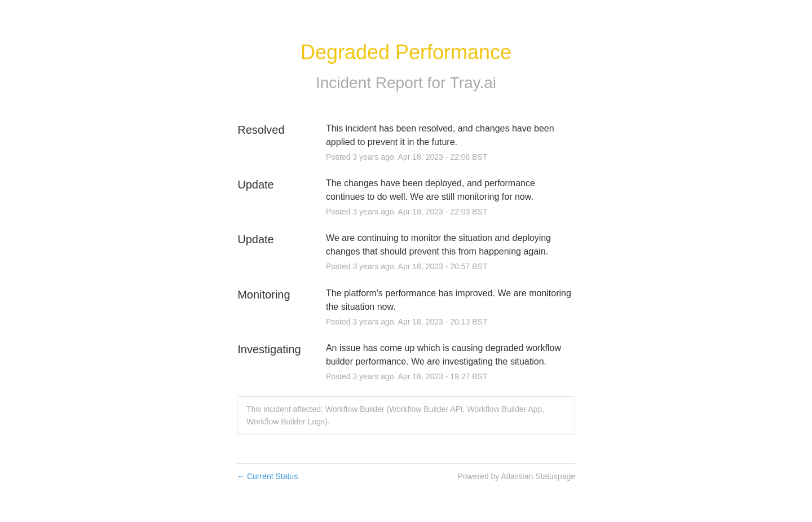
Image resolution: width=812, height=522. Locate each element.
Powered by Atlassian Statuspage (516, 476)
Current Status (267, 476)
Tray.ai (473, 83)
